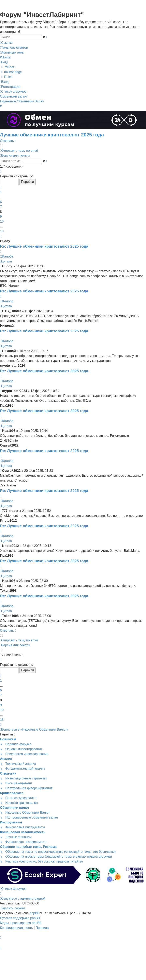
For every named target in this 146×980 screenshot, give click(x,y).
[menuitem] (14, 48)
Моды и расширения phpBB (21, 923)
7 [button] (1, 207)
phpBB (34, 913)
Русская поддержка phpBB (20, 918)
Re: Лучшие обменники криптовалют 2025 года (44, 246)
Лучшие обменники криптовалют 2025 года (52, 135)
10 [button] (2, 221)
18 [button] (2, 231)
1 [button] (1, 192)
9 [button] (1, 217)
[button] (1, 171)
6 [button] (1, 202)
